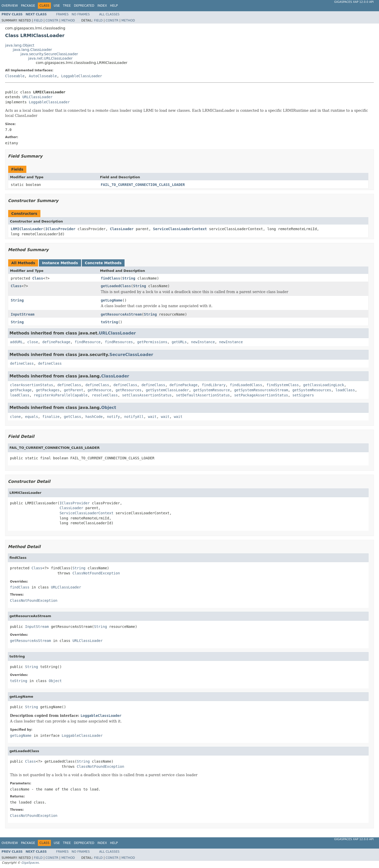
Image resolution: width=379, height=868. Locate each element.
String (129, 278)
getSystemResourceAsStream (261, 390)
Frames (63, 14)
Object (109, 408)
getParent (74, 390)
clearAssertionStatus (32, 385)
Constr (52, 20)
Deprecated (84, 6)
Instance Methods (60, 263)
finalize (51, 417)
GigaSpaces (30, 863)
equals (32, 417)
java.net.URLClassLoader (50, 58)
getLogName (112, 300)
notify (113, 417)
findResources (119, 342)
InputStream (23, 314)
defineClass (22, 363)
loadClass (345, 390)
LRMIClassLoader (27, 229)
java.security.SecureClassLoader (49, 54)
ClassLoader (122, 229)
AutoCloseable (43, 76)
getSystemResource (211, 390)
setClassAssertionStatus (147, 395)
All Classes (109, 14)
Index (102, 6)
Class (38, 278)
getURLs (179, 342)
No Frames (81, 14)
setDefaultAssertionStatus (203, 395)
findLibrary (214, 385)
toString (109, 322)
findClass (110, 278)
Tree (67, 6)
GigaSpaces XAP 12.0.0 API (354, 2)
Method (68, 20)
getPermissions (152, 342)
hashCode (94, 417)
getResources (129, 390)
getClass (73, 417)
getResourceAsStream (121, 314)
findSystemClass (283, 385)
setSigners (303, 395)
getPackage (21, 390)
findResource (88, 342)
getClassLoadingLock (324, 385)
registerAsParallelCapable (61, 395)
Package (28, 6)
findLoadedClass (246, 385)
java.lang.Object (20, 45)
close (32, 342)
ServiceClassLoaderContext (180, 229)
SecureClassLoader (131, 355)
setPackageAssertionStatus (261, 395)
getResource (99, 390)
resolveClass (105, 395)
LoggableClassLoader (82, 76)
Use (57, 6)
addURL (16, 342)
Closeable (15, 76)
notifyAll (134, 417)
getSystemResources (312, 390)
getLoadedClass (116, 286)
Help (114, 6)
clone (15, 417)
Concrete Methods (103, 263)
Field (38, 20)
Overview (10, 6)
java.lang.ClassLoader (32, 50)
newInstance (203, 342)
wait (152, 417)
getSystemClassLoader (167, 390)
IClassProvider (60, 229)
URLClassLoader (37, 97)
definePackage (56, 342)
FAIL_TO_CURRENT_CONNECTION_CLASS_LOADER (143, 185)
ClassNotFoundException (96, 573)
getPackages (48, 390)
